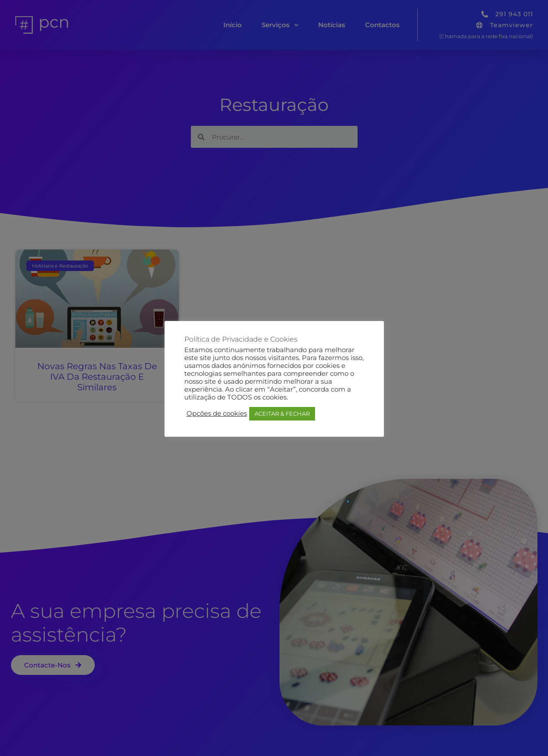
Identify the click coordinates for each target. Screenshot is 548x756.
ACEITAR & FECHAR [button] (282, 414)
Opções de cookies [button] (217, 414)
